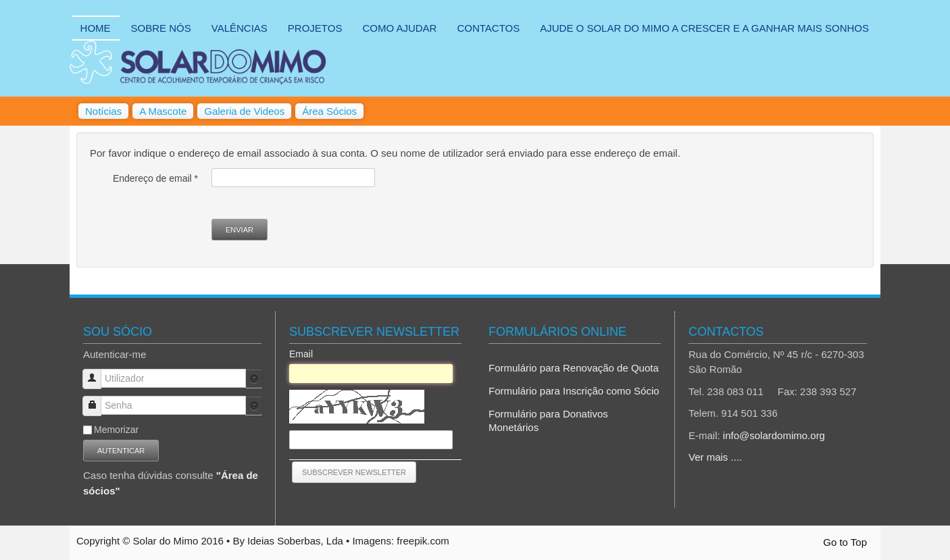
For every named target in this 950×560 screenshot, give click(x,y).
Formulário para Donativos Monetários (548, 421)
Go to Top (845, 542)
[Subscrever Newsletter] (354, 472)
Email (301, 354)
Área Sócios (329, 111)
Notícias (103, 111)
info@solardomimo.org (774, 435)
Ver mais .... (715, 457)
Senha (97, 400)
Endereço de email (155, 178)
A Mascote (163, 111)
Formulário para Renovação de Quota (574, 368)
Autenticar (121, 451)
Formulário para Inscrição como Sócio (574, 391)
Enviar (240, 230)
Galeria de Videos (244, 111)
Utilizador (97, 373)
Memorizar (116, 430)
